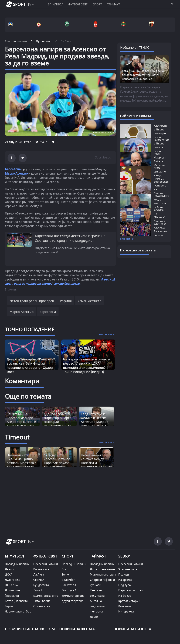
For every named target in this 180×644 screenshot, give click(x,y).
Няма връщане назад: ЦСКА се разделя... (160, 175)
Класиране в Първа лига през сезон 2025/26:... (161, 133)
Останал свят (42, 606)
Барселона (13, 169)
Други (94, 617)
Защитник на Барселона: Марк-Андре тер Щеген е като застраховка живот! (21, 422)
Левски (10, 569)
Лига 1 (38, 590)
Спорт (97, 4)
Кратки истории (129, 601)
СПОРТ (68, 556)
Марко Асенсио (16, 173)
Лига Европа (42, 601)
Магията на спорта (103, 574)
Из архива (125, 580)
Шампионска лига (46, 596)
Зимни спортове (73, 596)
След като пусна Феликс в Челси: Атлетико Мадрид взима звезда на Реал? (95, 422)
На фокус (125, 596)
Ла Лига (39, 574)
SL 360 (124, 556)
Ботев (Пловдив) (16, 601)
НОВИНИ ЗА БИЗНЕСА (132, 629)
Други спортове (73, 601)
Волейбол (68, 580)
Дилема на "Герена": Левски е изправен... (161, 217)
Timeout (17, 437)
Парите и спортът (131, 590)
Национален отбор (18, 611)
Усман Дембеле (89, 301)
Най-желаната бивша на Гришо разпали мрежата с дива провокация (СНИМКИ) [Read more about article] (21, 463)
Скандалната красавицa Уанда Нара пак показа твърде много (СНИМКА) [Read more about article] (57, 463)
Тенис (66, 574)
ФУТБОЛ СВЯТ (45, 556)
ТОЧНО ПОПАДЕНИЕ (30, 329)
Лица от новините (102, 569)
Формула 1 (69, 590)
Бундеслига (41, 585)
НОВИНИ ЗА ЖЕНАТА (77, 629)
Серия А (39, 580)
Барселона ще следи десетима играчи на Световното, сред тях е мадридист (70, 238)
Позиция (124, 574)
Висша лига (41, 569)
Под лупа (125, 585)
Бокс (65, 569)
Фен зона (96, 611)
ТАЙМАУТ (98, 556)
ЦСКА (9, 574)
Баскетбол (69, 585)
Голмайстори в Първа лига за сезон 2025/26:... (162, 147)
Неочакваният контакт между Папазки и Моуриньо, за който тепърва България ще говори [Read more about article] (96, 465)
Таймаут (114, 4)
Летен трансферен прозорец (32, 301)
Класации (125, 606)
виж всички (127, 239)
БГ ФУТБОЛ (56, 4)
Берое (9, 606)
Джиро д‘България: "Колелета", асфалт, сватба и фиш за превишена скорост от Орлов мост (31, 365)
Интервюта (126, 611)
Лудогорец (12, 580)
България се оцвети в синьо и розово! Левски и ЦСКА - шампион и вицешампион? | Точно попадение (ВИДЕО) (87, 365)
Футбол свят (78, 4)
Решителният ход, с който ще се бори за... (162, 203)
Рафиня (66, 301)
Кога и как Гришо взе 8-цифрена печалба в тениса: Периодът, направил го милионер (143, 75)
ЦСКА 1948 (12, 585)
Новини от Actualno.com (30, 629)
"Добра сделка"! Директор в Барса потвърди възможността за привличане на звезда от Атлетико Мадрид (59, 425)
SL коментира (128, 569)
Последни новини (17, 564)
